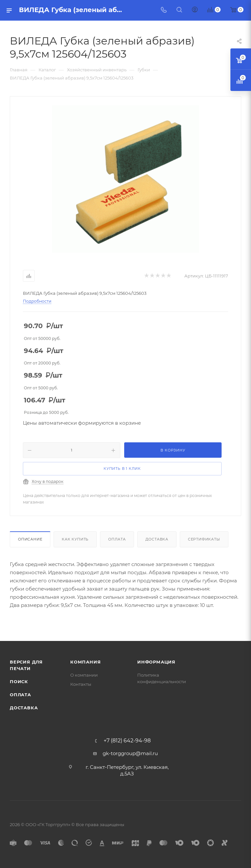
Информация (156, 662)
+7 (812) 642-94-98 (127, 741)
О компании (84, 675)
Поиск (19, 682)
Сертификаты (204, 539)
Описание (30, 539)
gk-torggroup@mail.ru (130, 753)
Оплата (117, 539)
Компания (85, 662)
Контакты (81, 684)
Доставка (157, 539)
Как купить (75, 539)
